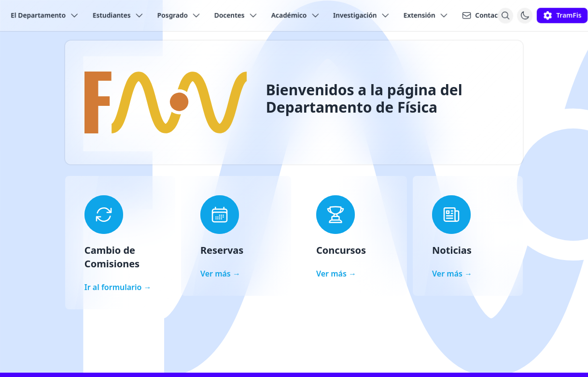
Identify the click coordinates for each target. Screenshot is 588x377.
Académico (296, 15)
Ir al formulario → (118, 287)
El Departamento (45, 15)
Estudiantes (118, 15)
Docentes (236, 15)
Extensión (426, 15)
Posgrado (179, 15)
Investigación (362, 15)
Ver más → (220, 274)
